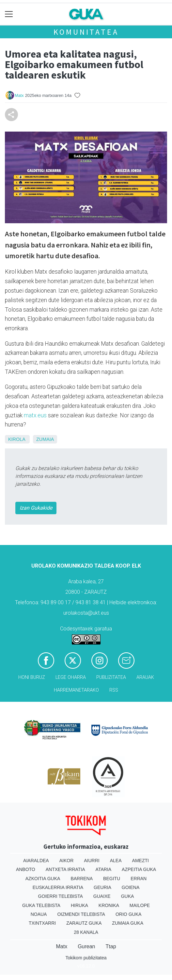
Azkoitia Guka (43, 879)
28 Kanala (86, 932)
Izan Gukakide (36, 508)
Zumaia (45, 439)
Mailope (140, 905)
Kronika (109, 905)
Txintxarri (42, 923)
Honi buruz (32, 677)
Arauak (145, 677)
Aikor (67, 861)
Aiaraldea (36, 861)
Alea (116, 861)
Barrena (82, 879)
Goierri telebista (61, 896)
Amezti (141, 861)
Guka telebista (41, 905)
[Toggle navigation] (9, 14)
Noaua (39, 914)
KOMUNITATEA (86, 32)
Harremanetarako (76, 690)
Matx (19, 95)
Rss (114, 690)
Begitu (112, 879)
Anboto (26, 869)
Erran (139, 879)
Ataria (104, 869)
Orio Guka (128, 914)
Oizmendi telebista (81, 914)
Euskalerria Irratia (58, 887)
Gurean (86, 946)
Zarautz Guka (84, 923)
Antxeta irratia (65, 869)
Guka (128, 896)
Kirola (17, 439)
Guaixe (102, 896)
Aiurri (92, 861)
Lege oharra (71, 677)
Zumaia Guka (128, 923)
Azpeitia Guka (139, 869)
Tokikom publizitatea (86, 958)
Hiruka (79, 905)
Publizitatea (111, 677)
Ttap (111, 946)
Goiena (131, 887)
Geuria (102, 887)
